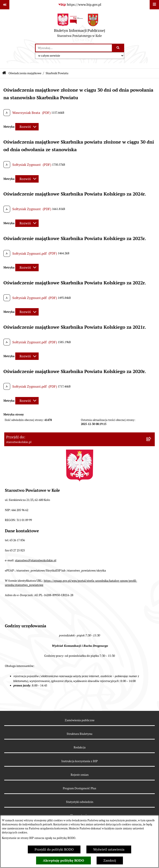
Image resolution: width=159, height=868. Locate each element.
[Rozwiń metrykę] (27, 127)
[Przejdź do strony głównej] (79, 27)
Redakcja (80, 747)
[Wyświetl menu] (154, 5)
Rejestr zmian (80, 775)
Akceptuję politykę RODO (63, 860)
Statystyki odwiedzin (80, 802)
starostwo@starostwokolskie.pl (36, 560)
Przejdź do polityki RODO (54, 849)
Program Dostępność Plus (79, 788)
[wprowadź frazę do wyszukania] (74, 48)
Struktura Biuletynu (79, 734)
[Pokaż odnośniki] (5, 5)
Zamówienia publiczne (80, 720)
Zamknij (110, 860)
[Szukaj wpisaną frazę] (118, 48)
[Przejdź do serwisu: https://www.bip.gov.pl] (80, 5)
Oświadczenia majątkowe (25, 73)
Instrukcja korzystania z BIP (79, 761)
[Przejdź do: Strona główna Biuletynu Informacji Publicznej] (4, 73)
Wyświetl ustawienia (109, 849)
